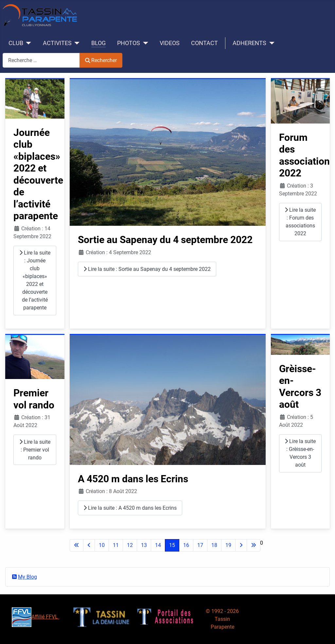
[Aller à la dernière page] (254, 545)
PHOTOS (129, 43)
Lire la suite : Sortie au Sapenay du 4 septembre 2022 (147, 269)
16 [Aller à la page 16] (186, 545)
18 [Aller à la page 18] (214, 545)
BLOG (98, 43)
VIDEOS (170, 43)
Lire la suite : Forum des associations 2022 (300, 222)
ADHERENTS (249, 43)
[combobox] (41, 60)
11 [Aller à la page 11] (116, 545)
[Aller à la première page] (77, 545)
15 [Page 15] (172, 545)
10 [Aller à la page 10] (102, 545)
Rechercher (101, 60)
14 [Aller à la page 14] (158, 545)
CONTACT (204, 43)
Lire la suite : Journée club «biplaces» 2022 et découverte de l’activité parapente (35, 280)
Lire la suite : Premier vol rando (35, 450)
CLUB (16, 43)
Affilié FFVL (35, 617)
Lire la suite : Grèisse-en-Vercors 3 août (300, 453)
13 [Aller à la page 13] (144, 545)
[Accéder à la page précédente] (89, 545)
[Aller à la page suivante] (241, 545)
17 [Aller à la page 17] (200, 545)
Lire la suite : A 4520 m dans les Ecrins (130, 508)
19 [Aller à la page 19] (228, 545)
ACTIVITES (57, 43)
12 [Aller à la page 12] (130, 545)
